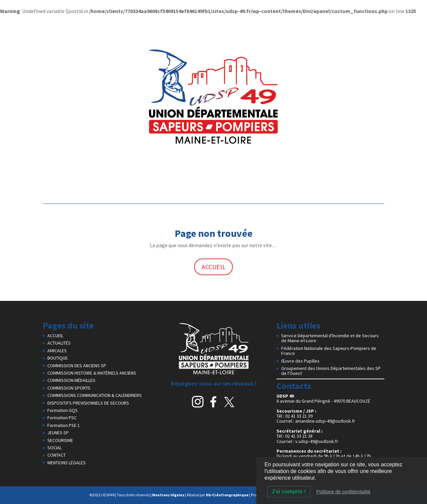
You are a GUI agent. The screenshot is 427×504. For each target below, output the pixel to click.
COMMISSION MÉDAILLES (71, 380)
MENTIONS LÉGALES (67, 463)
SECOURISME (60, 440)
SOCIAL (55, 448)
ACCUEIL (213, 267)
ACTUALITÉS (59, 343)
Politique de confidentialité (343, 492)
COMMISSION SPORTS (69, 388)
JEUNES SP (58, 433)
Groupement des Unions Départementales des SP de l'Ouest (331, 371)
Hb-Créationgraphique (227, 495)
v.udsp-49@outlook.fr (317, 441)
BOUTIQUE (58, 358)
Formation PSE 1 (64, 425)
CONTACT (57, 455)
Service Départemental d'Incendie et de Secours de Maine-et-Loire (330, 338)
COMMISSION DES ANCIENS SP (77, 366)
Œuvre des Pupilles (300, 361)
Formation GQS (63, 410)
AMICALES (57, 351)
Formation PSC (62, 418)
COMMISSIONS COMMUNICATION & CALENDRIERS (95, 395)
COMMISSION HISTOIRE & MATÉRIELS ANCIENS (92, 373)
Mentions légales (168, 495)
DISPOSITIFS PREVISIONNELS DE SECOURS (88, 403)
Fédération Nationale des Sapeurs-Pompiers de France (329, 351)
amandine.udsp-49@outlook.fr (325, 421)
